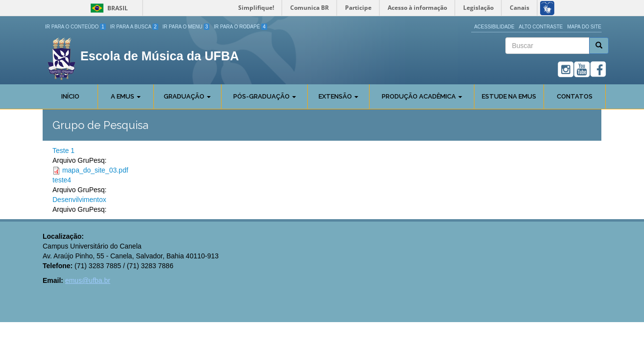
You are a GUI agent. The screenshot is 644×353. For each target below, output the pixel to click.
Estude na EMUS (509, 96)
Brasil (108, 8)
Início (70, 96)
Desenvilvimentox (79, 200)
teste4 (62, 180)
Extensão (338, 96)
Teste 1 (63, 151)
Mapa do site (584, 27)
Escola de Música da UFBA (160, 56)
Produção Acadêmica (422, 96)
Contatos (575, 96)
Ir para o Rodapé (240, 27)
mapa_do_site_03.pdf (95, 170)
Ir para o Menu (186, 27)
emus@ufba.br (88, 280)
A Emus (126, 96)
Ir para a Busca (134, 27)
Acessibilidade (494, 27)
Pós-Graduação (265, 96)
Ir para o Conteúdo (75, 27)
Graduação (187, 96)
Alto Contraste (541, 27)
